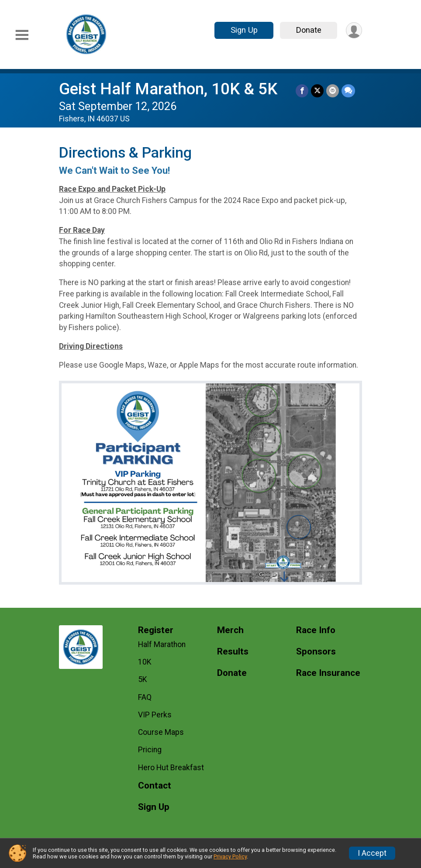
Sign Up (244, 30)
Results (233, 652)
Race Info (316, 630)
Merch (230, 630)
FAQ (145, 697)
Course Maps (161, 732)
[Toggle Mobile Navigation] (22, 35)
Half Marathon (162, 644)
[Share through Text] (348, 91)
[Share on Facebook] (302, 91)
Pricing (150, 750)
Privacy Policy (230, 856)
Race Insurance (328, 673)
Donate (309, 30)
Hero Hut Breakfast (171, 768)
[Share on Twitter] (317, 91)
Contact (155, 786)
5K (143, 679)
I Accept (372, 853)
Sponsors (316, 652)
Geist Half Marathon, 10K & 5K (168, 89)
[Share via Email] (333, 91)
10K (145, 662)
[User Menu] (354, 30)
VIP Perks (155, 715)
